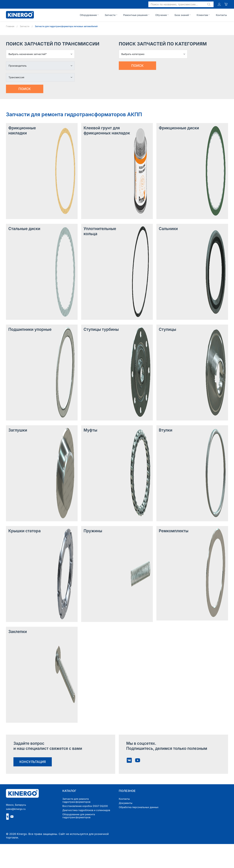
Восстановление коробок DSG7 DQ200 (85, 806)
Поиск (25, 89)
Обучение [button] (161, 15)
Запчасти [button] (110, 15)
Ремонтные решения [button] (135, 15)
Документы (126, 803)
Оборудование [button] (88, 15)
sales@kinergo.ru (16, 809)
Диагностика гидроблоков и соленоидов (86, 810)
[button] (181, 4)
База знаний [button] (182, 15)
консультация (33, 762)
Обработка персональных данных (139, 807)
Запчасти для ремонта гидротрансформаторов (76, 800)
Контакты (221, 15)
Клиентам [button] (202, 15)
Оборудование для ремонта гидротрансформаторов (79, 816)
